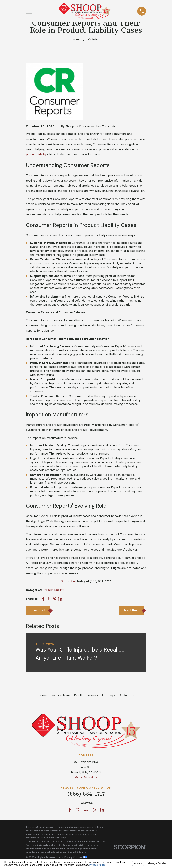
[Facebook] (70, 810)
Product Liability (53, 590)
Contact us (68, 581)
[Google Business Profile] (86, 810)
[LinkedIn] (102, 810)
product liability (36, 154)
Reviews (93, 695)
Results (79, 695)
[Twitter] (78, 810)
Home (42, 695)
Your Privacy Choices (73, 857)
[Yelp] (94, 810)
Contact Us (126, 695)
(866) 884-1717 (86, 794)
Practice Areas (60, 695)
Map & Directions (86, 777)
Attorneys (108, 695)
